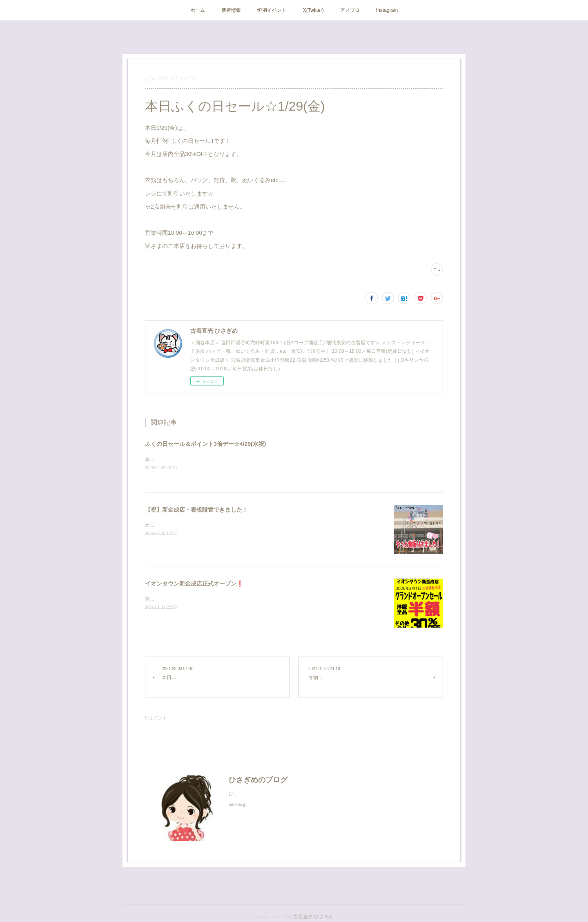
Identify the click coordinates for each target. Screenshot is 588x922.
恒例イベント (272, 10)
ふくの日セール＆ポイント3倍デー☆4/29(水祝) (205, 444)
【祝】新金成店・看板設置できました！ (196, 510)
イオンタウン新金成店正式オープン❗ (194, 584)
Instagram (387, 10)
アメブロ (350, 10)
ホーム (198, 10)
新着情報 (231, 10)
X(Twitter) (313, 10)
